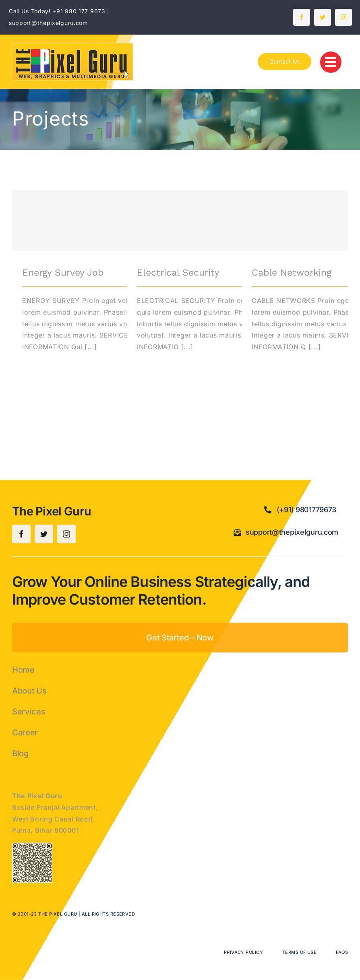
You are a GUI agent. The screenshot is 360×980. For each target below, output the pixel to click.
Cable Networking (292, 273)
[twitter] (323, 17)
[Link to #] (331, 62)
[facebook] (302, 17)
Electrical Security (178, 273)
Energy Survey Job (63, 273)
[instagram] (343, 17)
